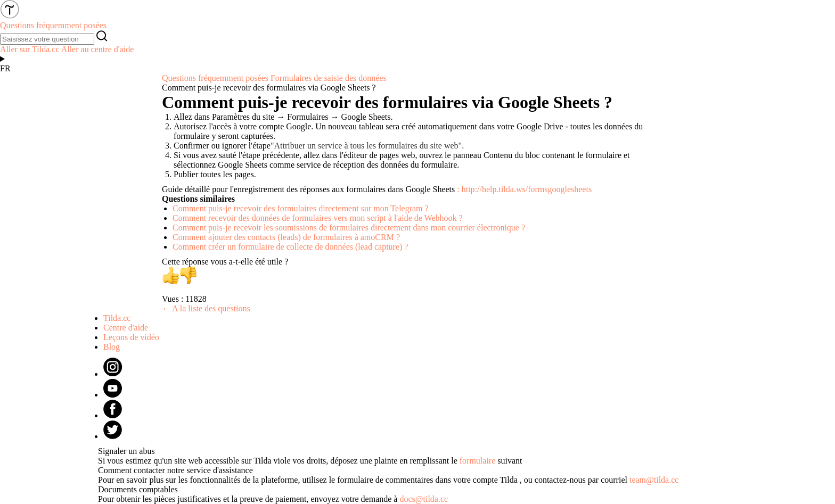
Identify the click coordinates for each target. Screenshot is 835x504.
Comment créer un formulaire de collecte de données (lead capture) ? (290, 247)
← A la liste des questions (206, 308)
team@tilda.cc (654, 480)
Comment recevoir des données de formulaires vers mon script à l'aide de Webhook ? (318, 218)
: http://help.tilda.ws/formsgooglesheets (524, 189)
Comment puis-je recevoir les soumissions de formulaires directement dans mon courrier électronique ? (349, 228)
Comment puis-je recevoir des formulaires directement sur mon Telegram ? (301, 208)
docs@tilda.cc (424, 499)
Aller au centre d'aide (98, 49)
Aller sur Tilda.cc (30, 49)
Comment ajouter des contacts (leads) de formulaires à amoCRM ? (286, 237)
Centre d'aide (126, 328)
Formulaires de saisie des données (329, 78)
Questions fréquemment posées (215, 78)
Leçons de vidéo (131, 337)
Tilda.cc (117, 318)
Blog (112, 347)
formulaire (478, 461)
